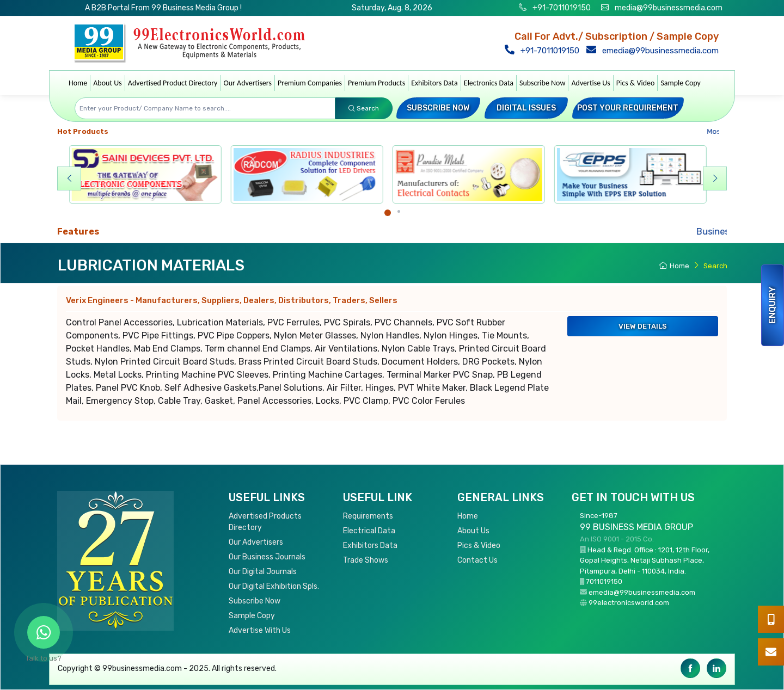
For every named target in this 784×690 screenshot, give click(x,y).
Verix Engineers (232, 300)
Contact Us (477, 560)
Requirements (368, 516)
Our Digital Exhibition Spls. (274, 586)
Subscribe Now (542, 83)
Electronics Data (489, 83)
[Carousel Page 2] (399, 211)
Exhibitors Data (434, 83)
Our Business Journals (267, 557)
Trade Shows (366, 560)
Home (78, 83)
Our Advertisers (247, 83)
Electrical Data (369, 531)
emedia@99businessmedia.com (655, 51)
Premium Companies (310, 83)
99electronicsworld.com (629, 603)
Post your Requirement (628, 108)
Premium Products (376, 83)
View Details (643, 326)
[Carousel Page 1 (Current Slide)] (388, 213)
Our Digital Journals (263, 572)
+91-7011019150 (561, 8)
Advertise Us (590, 83)
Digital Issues (526, 108)
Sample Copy (681, 83)
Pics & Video (636, 83)
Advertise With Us (260, 630)
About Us (108, 83)
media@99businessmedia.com (669, 8)
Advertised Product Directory (173, 83)
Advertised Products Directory (265, 522)
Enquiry (772, 305)
